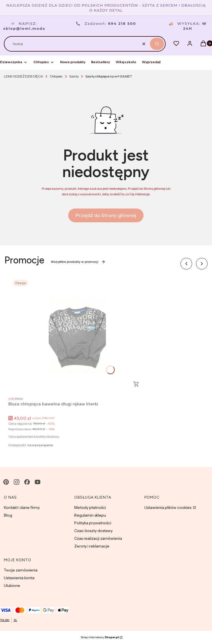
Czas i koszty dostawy (93, 531)
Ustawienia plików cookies (168, 507)
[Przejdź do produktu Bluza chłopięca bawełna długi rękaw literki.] (77, 335)
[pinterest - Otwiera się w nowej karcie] (6, 482)
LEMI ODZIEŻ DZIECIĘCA (23, 76)
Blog (8, 515)
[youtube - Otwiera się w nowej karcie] (38, 482)
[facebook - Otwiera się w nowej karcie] (27, 482)
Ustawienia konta (19, 578)
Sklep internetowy (100, 637)
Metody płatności (90, 507)
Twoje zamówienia (21, 570)
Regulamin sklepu (90, 515)
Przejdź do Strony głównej (106, 215)
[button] (157, 44)
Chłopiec (56, 76)
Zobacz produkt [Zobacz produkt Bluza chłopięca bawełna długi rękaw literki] (136, 384)
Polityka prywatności (93, 523)
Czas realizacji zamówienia (98, 538)
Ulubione (12, 586)
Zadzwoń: (106, 23)
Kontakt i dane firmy (22, 507)
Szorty (74, 76)
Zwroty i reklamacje (92, 546)
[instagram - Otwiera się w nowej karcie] (17, 482)
